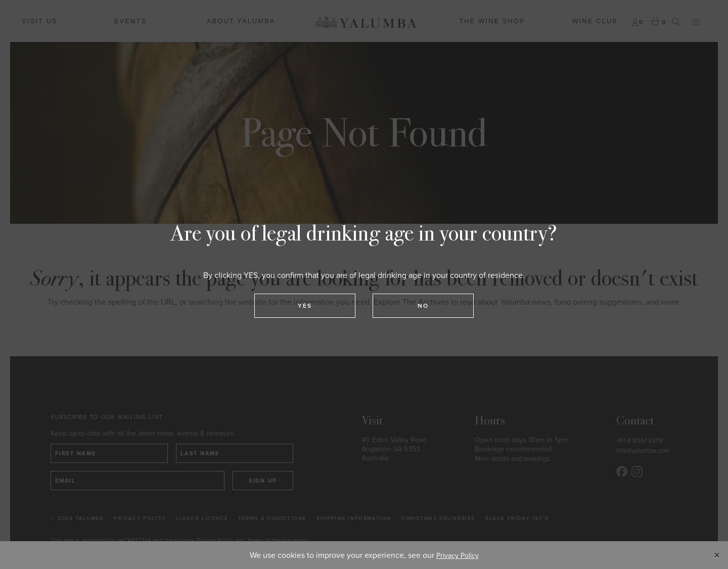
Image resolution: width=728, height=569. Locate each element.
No (423, 306)
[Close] (718, 555)
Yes (305, 306)
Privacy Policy (458, 556)
